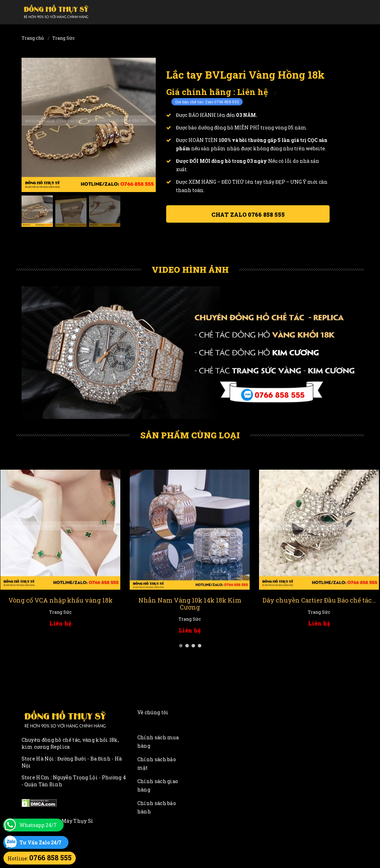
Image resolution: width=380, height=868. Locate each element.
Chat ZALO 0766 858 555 (248, 214)
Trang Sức (63, 38)
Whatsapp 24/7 (38, 825)
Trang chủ (33, 38)
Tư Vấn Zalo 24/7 (41, 842)
